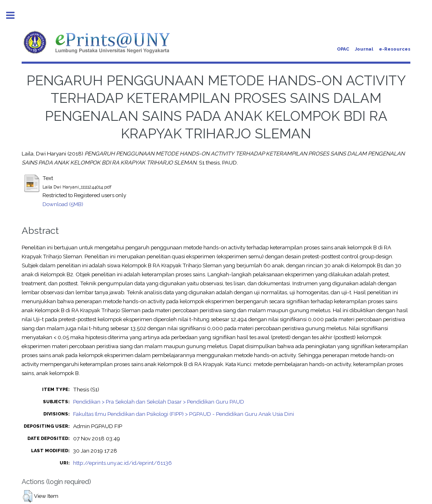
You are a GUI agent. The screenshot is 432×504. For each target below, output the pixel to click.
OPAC (343, 49)
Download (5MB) (63, 204)
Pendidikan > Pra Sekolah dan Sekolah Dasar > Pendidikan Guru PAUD (159, 402)
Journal (364, 49)
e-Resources (395, 49)
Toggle (15, 15)
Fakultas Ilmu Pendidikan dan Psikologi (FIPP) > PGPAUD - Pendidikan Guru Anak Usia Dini (184, 414)
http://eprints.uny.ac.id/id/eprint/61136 (122, 463)
